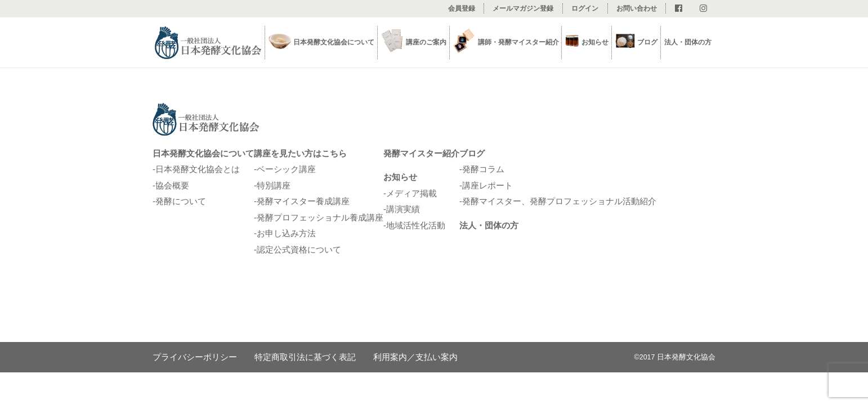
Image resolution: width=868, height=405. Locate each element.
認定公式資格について (299, 249)
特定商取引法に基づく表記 (305, 357)
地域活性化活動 (416, 225)
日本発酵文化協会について (203, 153)
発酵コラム (483, 169)
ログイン (585, 8)
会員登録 (462, 8)
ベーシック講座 (286, 169)
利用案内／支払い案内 (415, 357)
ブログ (647, 42)
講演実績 (403, 209)
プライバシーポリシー (195, 357)
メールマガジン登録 (523, 8)
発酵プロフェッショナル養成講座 (320, 217)
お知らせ (400, 177)
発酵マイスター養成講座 (303, 201)
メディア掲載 (411, 193)
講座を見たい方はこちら (300, 153)
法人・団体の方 (688, 42)
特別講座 (274, 185)
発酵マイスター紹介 (421, 153)
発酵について (181, 201)
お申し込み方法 (286, 233)
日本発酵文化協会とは (198, 169)
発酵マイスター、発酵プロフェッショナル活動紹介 (559, 201)
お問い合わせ (637, 8)
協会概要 (172, 185)
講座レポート (487, 185)
